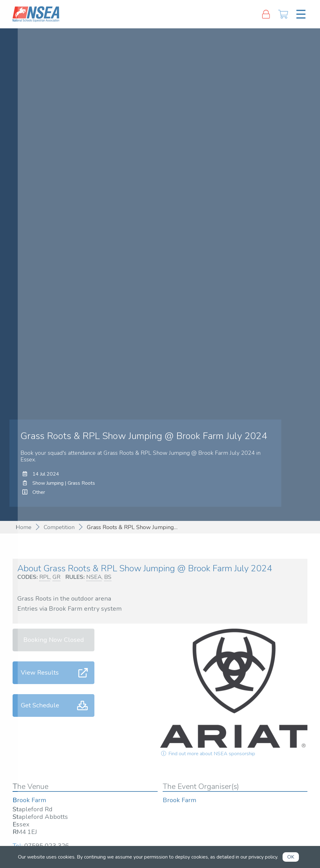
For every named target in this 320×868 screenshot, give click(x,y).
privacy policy (263, 857)
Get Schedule (40, 705)
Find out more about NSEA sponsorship (208, 754)
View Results (40, 673)
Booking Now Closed (54, 640)
